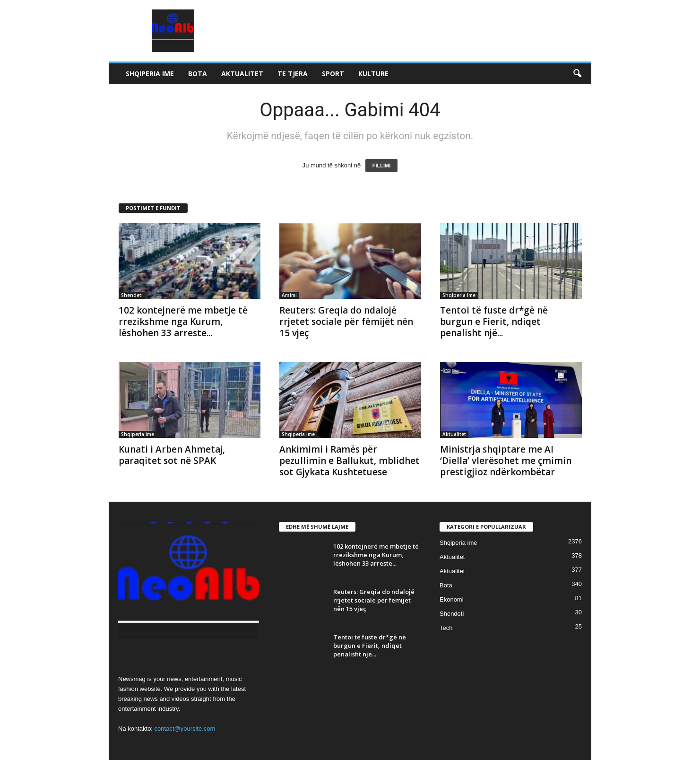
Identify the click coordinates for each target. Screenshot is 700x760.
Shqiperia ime (150, 74)
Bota (198, 74)
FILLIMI (382, 166)
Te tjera (293, 74)
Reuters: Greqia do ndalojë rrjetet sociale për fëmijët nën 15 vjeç (346, 322)
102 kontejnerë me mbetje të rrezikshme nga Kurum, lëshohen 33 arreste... (183, 322)
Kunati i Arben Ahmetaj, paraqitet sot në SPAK (172, 455)
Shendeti (132, 295)
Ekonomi (452, 599)
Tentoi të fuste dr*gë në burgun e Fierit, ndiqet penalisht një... (494, 322)
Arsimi (289, 295)
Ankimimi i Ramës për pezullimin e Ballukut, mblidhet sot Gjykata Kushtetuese (350, 461)
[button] (577, 74)
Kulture (373, 74)
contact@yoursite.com (185, 729)
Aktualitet (242, 74)
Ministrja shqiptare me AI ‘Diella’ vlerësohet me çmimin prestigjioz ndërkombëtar (506, 461)
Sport (333, 74)
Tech (446, 628)
